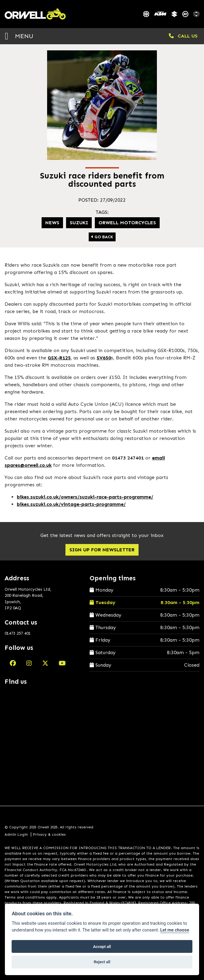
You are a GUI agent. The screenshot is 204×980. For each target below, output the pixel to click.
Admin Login (16, 834)
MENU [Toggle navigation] (19, 36)
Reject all (102, 962)
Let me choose (175, 930)
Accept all (102, 947)
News (52, 223)
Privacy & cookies (49, 834)
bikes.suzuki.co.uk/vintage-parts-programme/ (71, 504)
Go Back (102, 237)
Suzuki (79, 223)
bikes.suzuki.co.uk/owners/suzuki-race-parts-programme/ (85, 497)
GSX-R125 (59, 358)
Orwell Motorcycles (127, 223)
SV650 (104, 358)
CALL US (183, 36)
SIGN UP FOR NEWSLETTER (102, 550)
